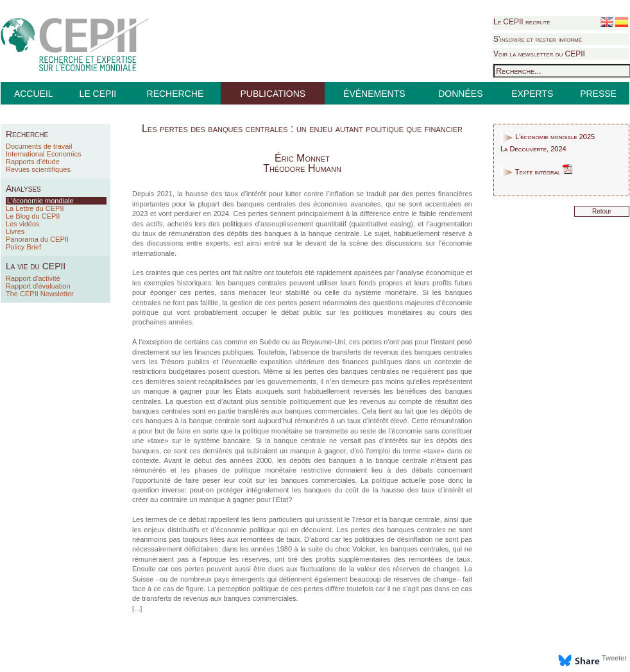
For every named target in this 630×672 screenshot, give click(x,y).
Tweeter (614, 658)
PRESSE (598, 94)
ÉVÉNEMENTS (374, 94)
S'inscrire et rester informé (538, 39)
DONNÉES (460, 94)
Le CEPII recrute (522, 22)
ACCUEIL (34, 94)
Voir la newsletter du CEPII (539, 54)
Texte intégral (537, 172)
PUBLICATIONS (273, 94)
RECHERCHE (175, 94)
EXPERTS (532, 94)
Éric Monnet (302, 158)
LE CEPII (98, 94)
